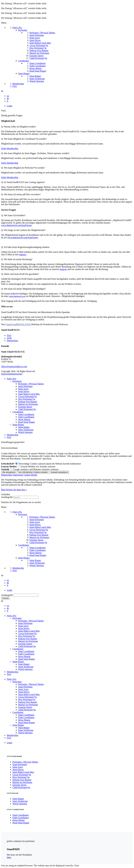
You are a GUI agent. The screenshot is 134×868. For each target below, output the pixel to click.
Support (23, 254)
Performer (17, 381)
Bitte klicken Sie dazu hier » (14, 490)
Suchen (5, 598)
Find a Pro (12, 379)
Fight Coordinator (26, 417)
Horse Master (24, 419)
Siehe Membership (10, 148)
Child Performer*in (27, 409)
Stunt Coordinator (26, 414)
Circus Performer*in (27, 397)
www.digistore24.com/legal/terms (16, 225)
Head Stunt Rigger (27, 422)
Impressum (6, 374)
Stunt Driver (24, 391)
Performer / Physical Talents (31, 384)
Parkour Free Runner (28, 402)
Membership (13, 435)
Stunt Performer (25, 386)
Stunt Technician (26, 430)
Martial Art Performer (28, 404)
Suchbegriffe (7, 497)
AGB (9, 338)
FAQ (9, 335)
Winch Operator (25, 432)
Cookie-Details (30, 475)
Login (9, 106)
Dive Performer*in (27, 399)
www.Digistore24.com (17, 296)
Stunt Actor (23, 389)
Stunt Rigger (18, 425)
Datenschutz (12, 341)
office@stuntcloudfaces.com (14, 366)
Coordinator (18, 412)
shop (9, 857)
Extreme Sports (25, 407)
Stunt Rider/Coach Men (29, 394)
